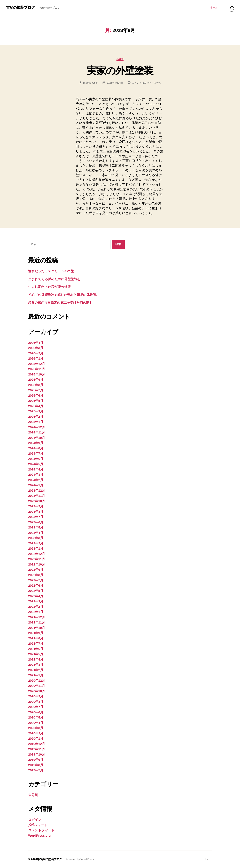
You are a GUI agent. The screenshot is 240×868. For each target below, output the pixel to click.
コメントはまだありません (147, 83)
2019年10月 (37, 754)
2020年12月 (37, 680)
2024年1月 (36, 485)
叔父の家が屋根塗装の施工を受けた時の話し (61, 303)
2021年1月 (36, 675)
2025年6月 (36, 395)
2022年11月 (37, 559)
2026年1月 (36, 358)
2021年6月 (36, 649)
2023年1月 (36, 548)
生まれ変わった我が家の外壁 (49, 287)
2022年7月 (36, 580)
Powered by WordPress (80, 859)
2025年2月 (36, 417)
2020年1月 (36, 738)
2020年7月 (36, 707)
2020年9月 (36, 696)
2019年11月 (37, 749)
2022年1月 (36, 612)
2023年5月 (36, 527)
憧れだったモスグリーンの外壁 (51, 271)
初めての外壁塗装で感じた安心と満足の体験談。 (64, 295)
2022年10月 (37, 564)
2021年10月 (37, 628)
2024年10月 (37, 438)
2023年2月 (36, 543)
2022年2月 (36, 607)
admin (95, 83)
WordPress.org (39, 835)
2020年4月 (36, 723)
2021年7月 (36, 643)
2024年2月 (36, 480)
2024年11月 (37, 432)
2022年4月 (36, 596)
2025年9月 (36, 380)
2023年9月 (36, 506)
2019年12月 (37, 744)
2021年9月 (36, 633)
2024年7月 (36, 453)
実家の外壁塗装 (120, 71)
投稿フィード (38, 825)
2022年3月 (36, 601)
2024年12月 (37, 427)
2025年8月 (36, 385)
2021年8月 (36, 638)
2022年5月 (36, 591)
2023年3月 (36, 538)
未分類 (120, 59)
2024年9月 (36, 443)
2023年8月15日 (115, 83)
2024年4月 (36, 469)
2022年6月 (36, 585)
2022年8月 (36, 575)
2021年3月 (36, 665)
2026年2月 (36, 353)
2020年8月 (36, 702)
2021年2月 (36, 670)
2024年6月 (36, 459)
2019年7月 (36, 770)
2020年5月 (36, 717)
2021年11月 (37, 622)
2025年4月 (36, 406)
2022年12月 (37, 554)
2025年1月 (36, 422)
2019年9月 (36, 760)
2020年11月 (37, 686)
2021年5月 (36, 654)
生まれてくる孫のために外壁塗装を (54, 279)
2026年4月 (36, 343)
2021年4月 (36, 659)
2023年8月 (36, 512)
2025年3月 (36, 411)
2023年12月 (37, 490)
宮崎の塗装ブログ (21, 7)
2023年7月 (36, 517)
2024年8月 (36, 448)
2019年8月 (36, 765)
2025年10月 (37, 374)
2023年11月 (37, 496)
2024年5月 (36, 464)
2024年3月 (36, 475)
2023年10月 (37, 501)
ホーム (214, 7)
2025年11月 (37, 369)
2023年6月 (36, 522)
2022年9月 (36, 570)
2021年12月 (37, 617)
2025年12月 (37, 364)
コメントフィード (41, 830)
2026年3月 (36, 348)
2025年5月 (36, 401)
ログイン (35, 820)
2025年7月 (36, 390)
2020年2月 (36, 733)
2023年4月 (36, 533)
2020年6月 (36, 712)
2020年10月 (37, 691)
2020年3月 (36, 728)
